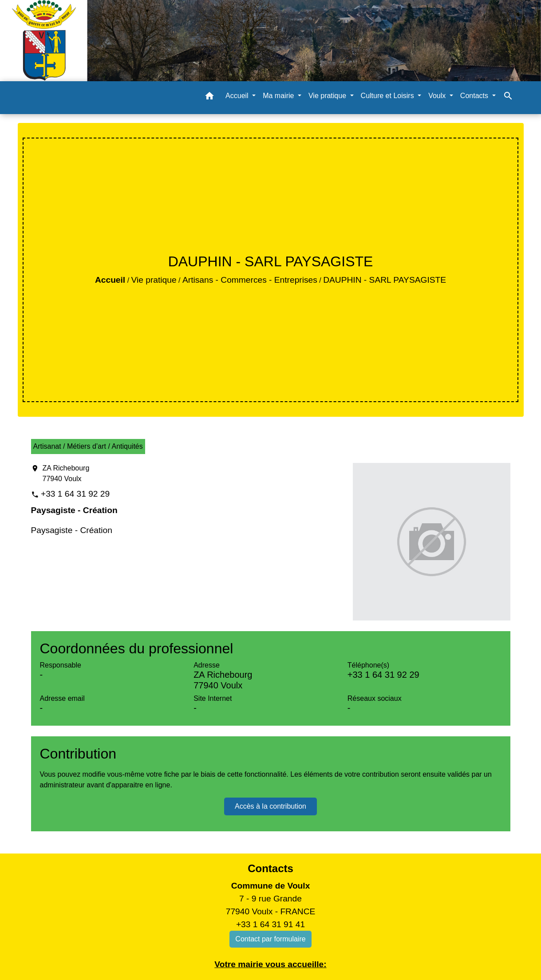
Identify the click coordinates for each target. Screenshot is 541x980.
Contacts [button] (475, 96)
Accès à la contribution (270, 806)
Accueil (110, 280)
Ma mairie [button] (279, 96)
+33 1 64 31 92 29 (75, 494)
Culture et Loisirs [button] (389, 96)
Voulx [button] (438, 96)
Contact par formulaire (270, 939)
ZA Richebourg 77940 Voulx (66, 473)
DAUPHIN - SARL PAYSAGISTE (385, 280)
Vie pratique (154, 280)
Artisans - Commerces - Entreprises (250, 280)
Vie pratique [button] (328, 96)
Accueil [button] (238, 96)
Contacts (270, 868)
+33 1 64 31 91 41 (270, 924)
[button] (209, 97)
